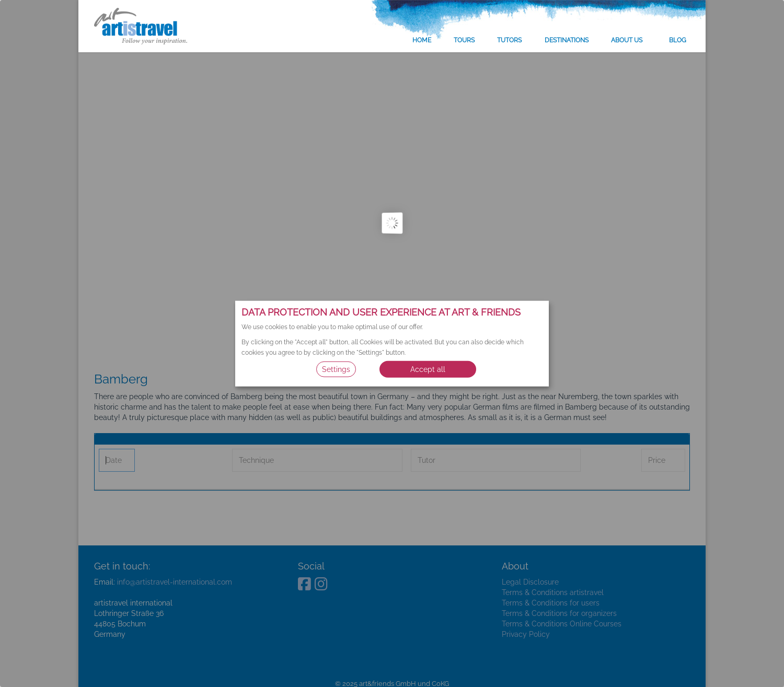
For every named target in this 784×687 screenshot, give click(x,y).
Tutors (509, 40)
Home (422, 40)
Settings (336, 369)
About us (627, 40)
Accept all (428, 369)
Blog (678, 40)
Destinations (567, 40)
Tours (464, 40)
